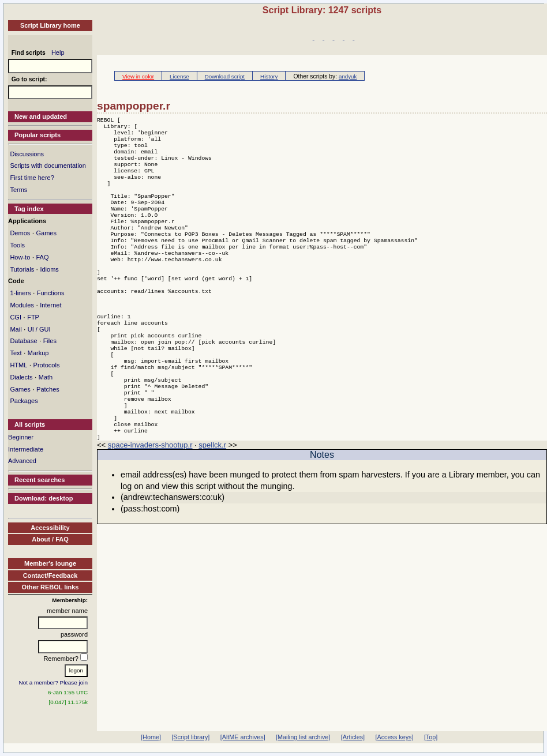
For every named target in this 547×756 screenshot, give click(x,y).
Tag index (29, 209)
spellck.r (212, 504)
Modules (22, 305)
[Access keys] (394, 737)
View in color (138, 76)
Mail (16, 329)
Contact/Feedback (50, 576)
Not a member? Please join (54, 682)
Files (50, 341)
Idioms (49, 269)
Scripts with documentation (48, 166)
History (269, 76)
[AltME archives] (243, 737)
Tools (17, 245)
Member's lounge (50, 563)
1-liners (20, 293)
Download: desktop (44, 498)
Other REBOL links (50, 587)
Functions (51, 293)
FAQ (42, 257)
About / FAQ (50, 539)
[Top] (431, 737)
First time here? (32, 178)
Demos (20, 233)
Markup (38, 353)
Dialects (21, 377)
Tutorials (22, 269)
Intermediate (26, 449)
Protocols (47, 365)
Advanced (22, 461)
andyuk (348, 76)
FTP (33, 317)
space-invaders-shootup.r (150, 504)
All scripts (30, 424)
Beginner (21, 437)
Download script (225, 76)
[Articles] (353, 737)
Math (46, 377)
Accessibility (50, 528)
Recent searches (40, 480)
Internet (50, 305)
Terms (18, 190)
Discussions (27, 154)
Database (23, 341)
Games (46, 233)
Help (58, 52)
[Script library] (190, 737)
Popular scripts (38, 135)
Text (16, 353)
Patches (48, 389)
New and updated (41, 116)
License (179, 76)
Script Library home (50, 25)
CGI (16, 317)
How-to (20, 257)
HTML (18, 365)
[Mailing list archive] (303, 737)
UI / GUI (39, 329)
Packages (24, 401)
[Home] (151, 737)
